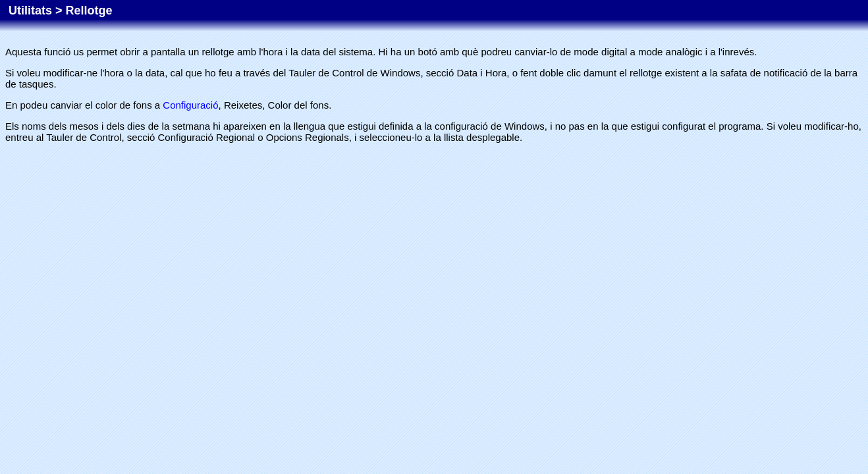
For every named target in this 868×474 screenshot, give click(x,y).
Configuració (190, 105)
